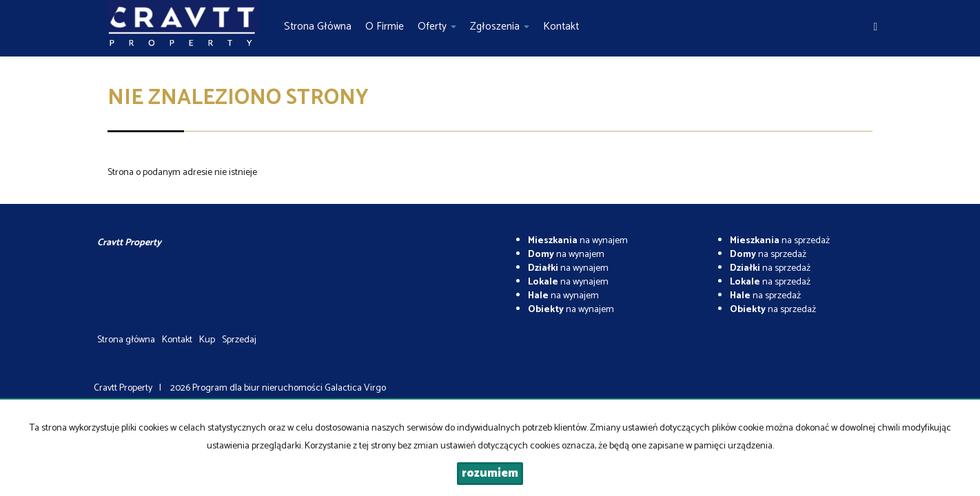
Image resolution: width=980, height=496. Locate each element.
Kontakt (561, 27)
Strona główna (318, 27)
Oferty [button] (437, 27)
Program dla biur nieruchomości (258, 388)
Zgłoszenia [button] (500, 27)
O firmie (385, 27)
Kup (207, 340)
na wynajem (578, 241)
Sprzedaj (239, 340)
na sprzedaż (780, 241)
